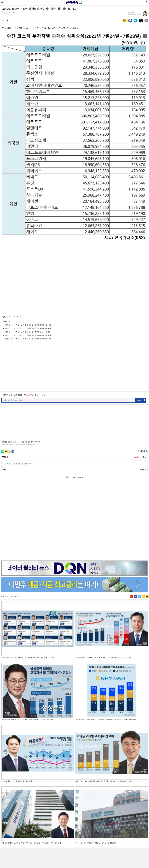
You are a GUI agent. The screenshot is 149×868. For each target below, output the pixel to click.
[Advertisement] (74, 257)
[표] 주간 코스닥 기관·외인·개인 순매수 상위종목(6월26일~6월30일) (28, 335)
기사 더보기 (14, 521)
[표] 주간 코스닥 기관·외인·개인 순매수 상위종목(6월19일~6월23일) (28, 339)
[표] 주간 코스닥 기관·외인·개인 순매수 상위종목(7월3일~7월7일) (27, 332)
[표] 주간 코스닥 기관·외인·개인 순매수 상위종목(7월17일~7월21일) (28, 325)
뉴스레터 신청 (141, 400)
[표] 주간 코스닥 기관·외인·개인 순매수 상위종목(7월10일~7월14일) (28, 328)
